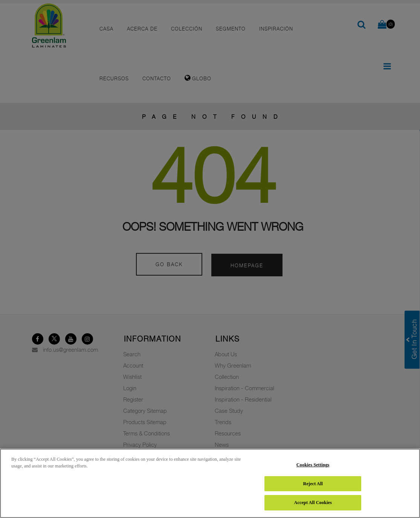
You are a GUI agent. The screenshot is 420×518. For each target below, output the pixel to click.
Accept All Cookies (313, 503)
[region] (210, 483)
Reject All (313, 484)
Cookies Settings (313, 465)
